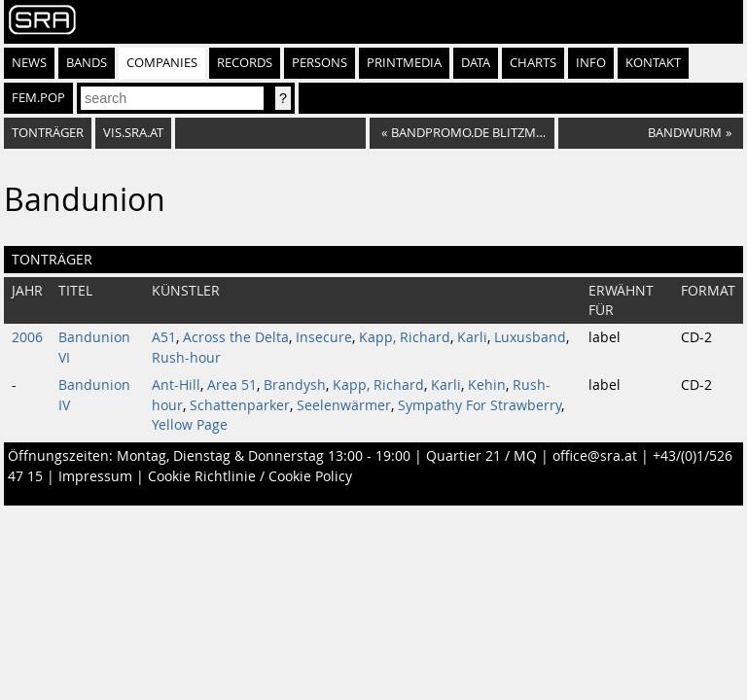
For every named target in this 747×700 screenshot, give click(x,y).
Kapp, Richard (405, 337)
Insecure (324, 337)
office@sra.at (595, 456)
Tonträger (48, 133)
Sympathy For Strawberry (480, 405)
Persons (320, 63)
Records (245, 63)
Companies (162, 63)
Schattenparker (240, 405)
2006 (27, 337)
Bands (87, 63)
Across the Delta (236, 337)
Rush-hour (186, 358)
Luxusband (530, 337)
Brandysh (295, 385)
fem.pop (38, 98)
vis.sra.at (133, 133)
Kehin (487, 385)
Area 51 (232, 385)
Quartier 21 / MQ (481, 456)
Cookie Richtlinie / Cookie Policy (250, 476)
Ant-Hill (176, 385)
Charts (533, 63)
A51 (164, 337)
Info (591, 63)
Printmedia (404, 63)
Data (476, 63)
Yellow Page (190, 425)
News (29, 63)
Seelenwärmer (344, 405)
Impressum (95, 476)
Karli (472, 337)
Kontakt (653, 63)
